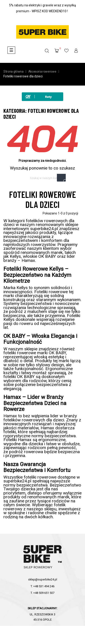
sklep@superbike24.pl (43, 579)
